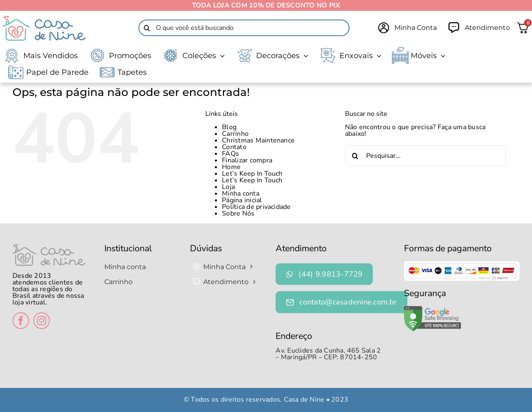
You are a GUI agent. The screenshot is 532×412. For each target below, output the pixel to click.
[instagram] (42, 321)
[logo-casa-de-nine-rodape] (49, 248)
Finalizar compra (247, 160)
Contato (234, 147)
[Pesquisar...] (425, 156)
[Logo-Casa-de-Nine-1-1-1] (44, 19)
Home (231, 167)
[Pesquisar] (147, 28)
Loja (228, 187)
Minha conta (241, 194)
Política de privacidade (256, 207)
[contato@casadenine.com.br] (341, 302)
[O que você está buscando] (244, 28)
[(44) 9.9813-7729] (324, 274)
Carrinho (235, 134)
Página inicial (242, 200)
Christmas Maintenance (258, 140)
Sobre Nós (238, 213)
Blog (229, 127)
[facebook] (21, 321)
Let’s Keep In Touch (252, 174)
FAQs (230, 154)
